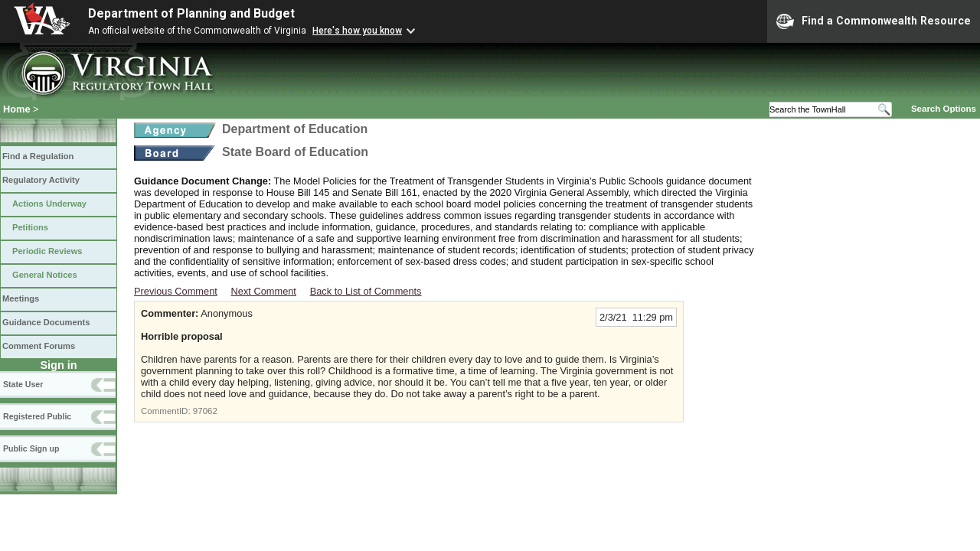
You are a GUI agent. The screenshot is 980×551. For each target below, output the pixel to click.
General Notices (45, 275)
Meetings (21, 298)
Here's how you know (357, 31)
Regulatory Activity (41, 180)
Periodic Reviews (47, 251)
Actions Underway (49, 204)
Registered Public (37, 416)
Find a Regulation (38, 156)
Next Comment (264, 291)
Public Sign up (31, 448)
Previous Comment (176, 291)
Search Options (944, 109)
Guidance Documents (46, 322)
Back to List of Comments (366, 291)
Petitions (30, 227)
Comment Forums (39, 346)
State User (23, 384)
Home (17, 109)
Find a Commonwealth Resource (874, 21)
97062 (205, 411)
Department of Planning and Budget (191, 13)
